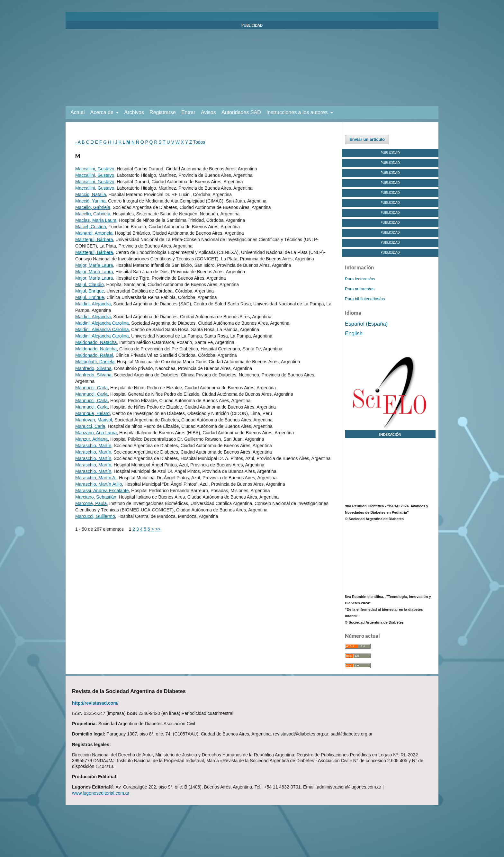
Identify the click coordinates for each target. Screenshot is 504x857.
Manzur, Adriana (91, 439)
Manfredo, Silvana (93, 368)
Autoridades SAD (241, 112)
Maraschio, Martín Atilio (99, 484)
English (354, 334)
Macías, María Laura (96, 220)
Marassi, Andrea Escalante (102, 491)
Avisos (208, 112)
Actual (77, 112)
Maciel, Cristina (91, 227)
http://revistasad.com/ (95, 703)
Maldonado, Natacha (96, 342)
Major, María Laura (94, 265)
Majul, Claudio (90, 284)
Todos (199, 142)
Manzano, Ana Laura (96, 433)
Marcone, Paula (91, 503)
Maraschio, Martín (93, 446)
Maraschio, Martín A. (96, 478)
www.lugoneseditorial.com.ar (101, 793)
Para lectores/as (360, 279)
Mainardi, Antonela (94, 233)
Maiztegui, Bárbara (94, 239)
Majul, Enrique (90, 291)
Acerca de (103, 112)
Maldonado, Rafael (94, 355)
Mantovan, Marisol (94, 420)
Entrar (188, 112)
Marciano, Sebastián (96, 497)
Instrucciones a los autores (298, 112)
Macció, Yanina (90, 201)
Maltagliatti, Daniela (95, 362)
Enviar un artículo (367, 139)
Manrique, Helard (92, 413)
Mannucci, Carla (91, 388)
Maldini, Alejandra (93, 304)
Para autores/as (360, 289)
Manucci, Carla (90, 426)
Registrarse (163, 112)
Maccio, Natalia (91, 194)
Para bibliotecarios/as (365, 299)
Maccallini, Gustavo (95, 169)
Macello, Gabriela (93, 207)
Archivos (134, 112)
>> (158, 529)
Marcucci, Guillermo (95, 516)
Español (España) (366, 324)
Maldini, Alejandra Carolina (102, 323)
